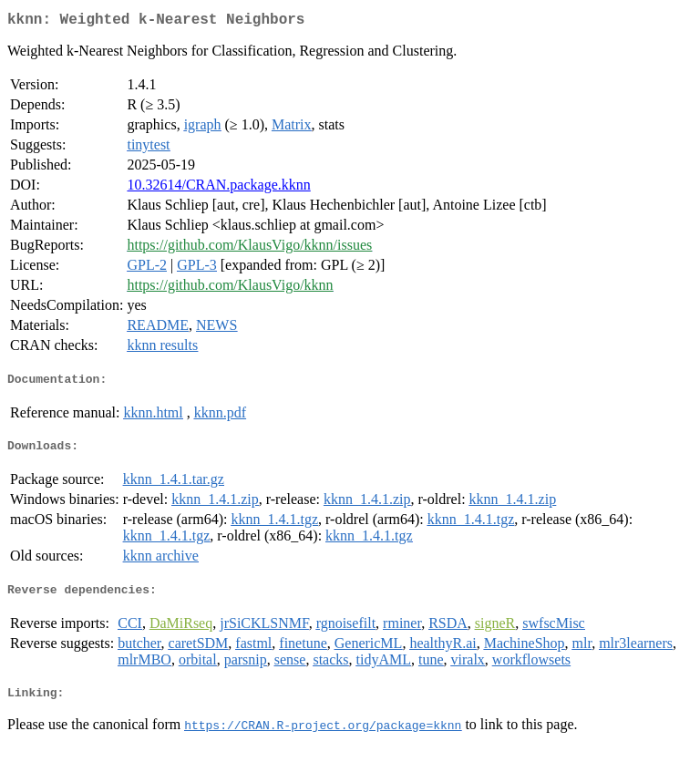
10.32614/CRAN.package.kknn (218, 188)
